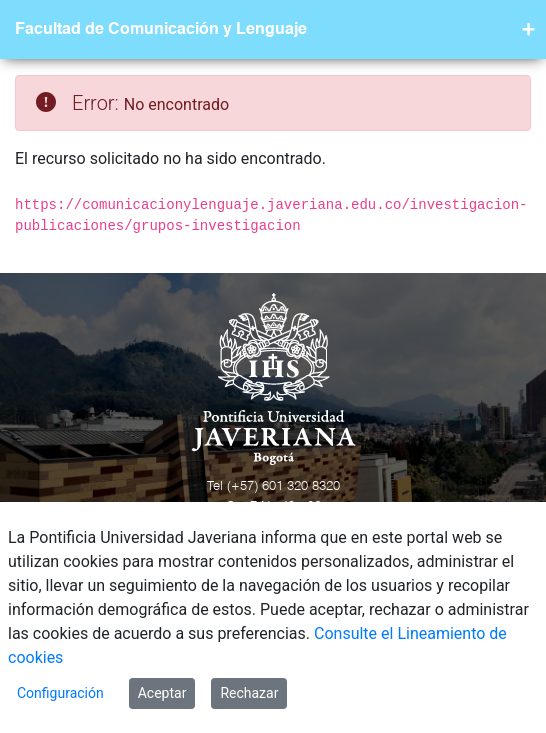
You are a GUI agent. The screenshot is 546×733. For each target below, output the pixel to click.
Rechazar (249, 693)
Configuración (60, 693)
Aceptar (162, 693)
